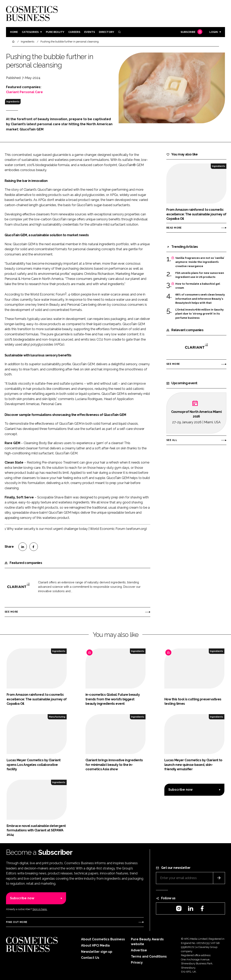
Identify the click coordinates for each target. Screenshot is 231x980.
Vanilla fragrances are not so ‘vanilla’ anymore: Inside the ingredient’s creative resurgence (200, 262)
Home (14, 32)
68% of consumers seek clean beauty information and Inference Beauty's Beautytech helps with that (200, 299)
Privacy (137, 962)
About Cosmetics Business (103, 939)
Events (90, 32)
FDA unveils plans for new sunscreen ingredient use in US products (200, 275)
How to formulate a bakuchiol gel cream (198, 286)
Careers (74, 32)
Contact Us (90, 958)
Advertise (139, 950)
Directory (106, 32)
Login (214, 32)
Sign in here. (40, 909)
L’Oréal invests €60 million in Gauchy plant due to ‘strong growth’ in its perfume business (199, 314)
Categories (30, 32)
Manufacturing (57, 717)
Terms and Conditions (149, 956)
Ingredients (13, 102)
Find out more (17, 922)
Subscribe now (180, 790)
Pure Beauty (55, 32)
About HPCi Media (95, 945)
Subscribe (191, 32)
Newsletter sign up (97, 952)
